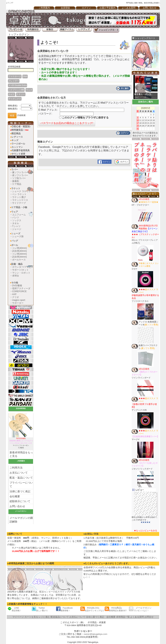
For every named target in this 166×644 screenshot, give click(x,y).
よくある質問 (129, 8)
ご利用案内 (44, 8)
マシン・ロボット (21, 273)
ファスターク (15, 76)
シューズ (16, 233)
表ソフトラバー (20, 175)
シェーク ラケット (22, 191)
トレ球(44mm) (19, 254)
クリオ (16, 297)
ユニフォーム (19, 215)
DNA (25, 76)
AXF (14, 294)
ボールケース (19, 260)
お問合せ (149, 617)
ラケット (16, 188)
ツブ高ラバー (19, 178)
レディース (17, 137)
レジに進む (44, 617)
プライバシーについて (21, 485)
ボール (15, 245)
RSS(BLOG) (92, 609)
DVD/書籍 (17, 285)
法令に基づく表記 (95, 617)
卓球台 (16, 276)
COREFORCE (19, 291)
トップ (12, 34)
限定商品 (16, 133)
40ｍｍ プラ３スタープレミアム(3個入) (145, 234)
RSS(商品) (116, 609)
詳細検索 (21, 115)
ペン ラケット (19, 194)
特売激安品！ (20, 130)
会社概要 (15, 496)
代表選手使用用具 (21, 150)
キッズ (15, 140)
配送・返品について (21, 478)
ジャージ (17, 229)
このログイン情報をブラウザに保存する (84, 118)
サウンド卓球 (18, 154)
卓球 (90, 622)
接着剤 (16, 181)
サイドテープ (19, 203)
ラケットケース (20, 200)
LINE (14, 609)
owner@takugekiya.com (95, 634)
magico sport (19, 300)
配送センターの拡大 (50, 592)
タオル (16, 223)
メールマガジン (140, 609)
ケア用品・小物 (19, 207)
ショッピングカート (144, 38)
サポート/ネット (20, 270)
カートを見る (31, 617)
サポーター (18, 303)
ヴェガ (29, 90)
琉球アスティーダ (21, 288)
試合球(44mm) (19, 257)
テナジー (21, 94)
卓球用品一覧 (123, 617)
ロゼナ (12, 94)
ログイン (86, 8)
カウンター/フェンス (23, 267)
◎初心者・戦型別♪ (21, 127)
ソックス (17, 220)
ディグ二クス (15, 99)
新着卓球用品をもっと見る (21, 454)
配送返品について (60, 617)
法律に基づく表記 (20, 491)
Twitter (40, 609)
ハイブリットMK (16, 90)
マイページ (18, 617)
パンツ (16, 217)
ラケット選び (19, 197)
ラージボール (18, 144)
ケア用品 (17, 184)
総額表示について (20, 501)
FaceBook (64, 609)
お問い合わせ (150, 8)
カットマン (17, 147)
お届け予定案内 (107, 8)
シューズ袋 (18, 236)
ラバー (15, 169)
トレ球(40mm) (19, 248)
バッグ (15, 241)
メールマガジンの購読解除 (21, 520)
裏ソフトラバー (20, 172)
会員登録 (65, 8)
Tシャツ (16, 226)
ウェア (15, 212)
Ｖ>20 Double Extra (18, 85)
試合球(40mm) (19, 251)
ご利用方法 (16, 468)
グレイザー (14, 81)
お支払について (19, 473)
